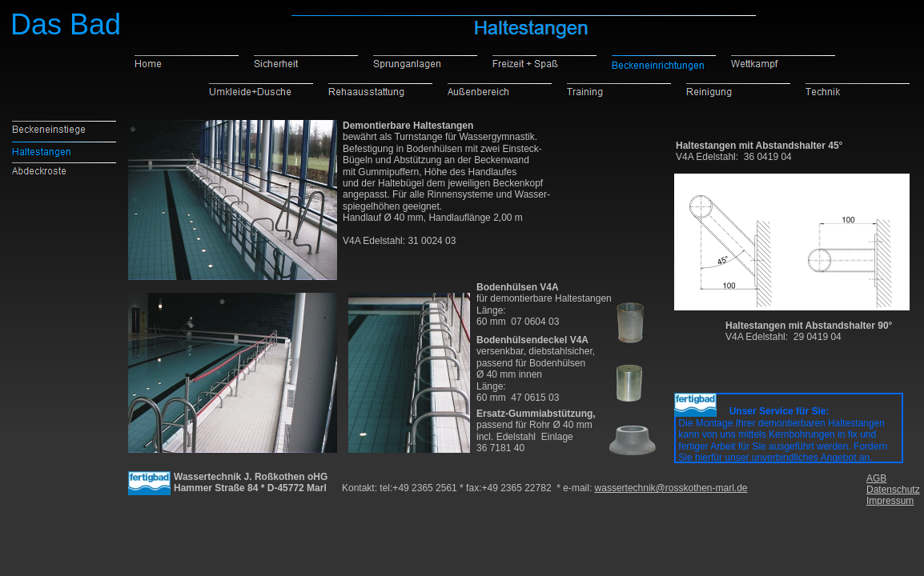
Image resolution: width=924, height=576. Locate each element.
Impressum (890, 501)
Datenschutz (893, 490)
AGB (876, 478)
